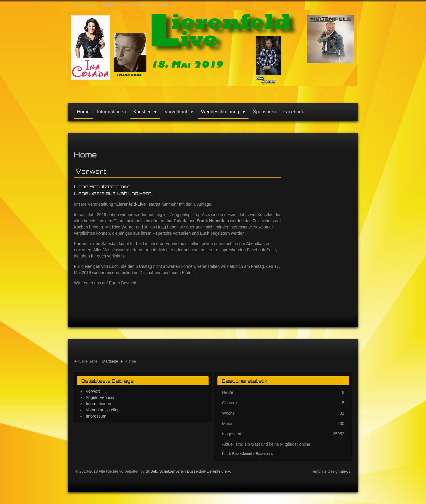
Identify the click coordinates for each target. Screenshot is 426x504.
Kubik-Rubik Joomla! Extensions (248, 454)
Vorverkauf (176, 112)
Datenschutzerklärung (155, 5)
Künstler (142, 112)
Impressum (86, 5)
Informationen (112, 112)
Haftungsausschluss (116, 5)
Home (83, 112)
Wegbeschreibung (220, 112)
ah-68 (346, 471)
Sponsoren (264, 112)
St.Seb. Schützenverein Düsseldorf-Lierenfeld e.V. (188, 471)
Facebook (293, 112)
